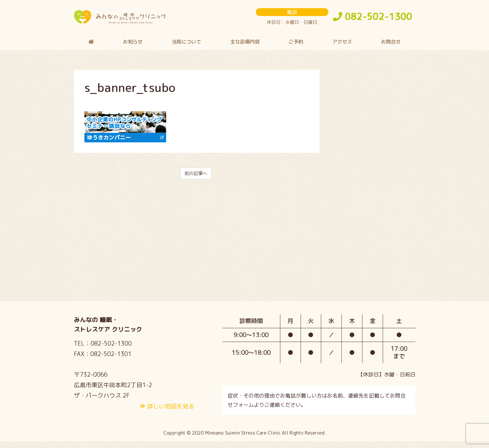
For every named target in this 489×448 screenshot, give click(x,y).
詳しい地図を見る (171, 412)
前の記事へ (196, 179)
